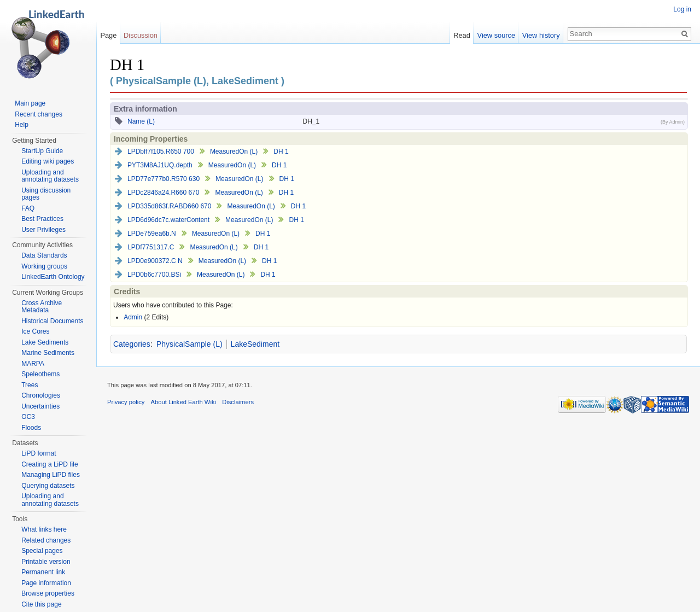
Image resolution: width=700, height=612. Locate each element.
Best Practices (42, 219)
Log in (682, 9)
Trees (30, 385)
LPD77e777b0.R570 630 (164, 179)
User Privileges (43, 230)
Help (22, 125)
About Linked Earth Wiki (183, 402)
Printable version (46, 562)
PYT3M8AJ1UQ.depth (160, 165)
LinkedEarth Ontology (53, 277)
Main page (30, 103)
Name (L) (141, 121)
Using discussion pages (46, 194)
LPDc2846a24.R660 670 (163, 193)
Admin (133, 317)
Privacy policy (126, 402)
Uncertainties (40, 406)
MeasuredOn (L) (234, 151)
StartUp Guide (42, 151)
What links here (44, 529)
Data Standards (44, 255)
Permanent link (43, 572)
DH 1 (281, 151)
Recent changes (39, 114)
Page (108, 35)
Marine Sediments (48, 353)
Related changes (46, 540)
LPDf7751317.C (151, 247)
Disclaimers (238, 402)
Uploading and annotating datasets (50, 176)
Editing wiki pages (48, 161)
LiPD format (39, 453)
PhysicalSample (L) (189, 344)
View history (541, 35)
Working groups (44, 266)
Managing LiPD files (51, 475)
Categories (132, 344)
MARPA (33, 364)
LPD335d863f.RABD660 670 (169, 206)
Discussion (141, 35)
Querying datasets (48, 486)
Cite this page (41, 604)
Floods (31, 428)
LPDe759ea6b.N (152, 234)
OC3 (28, 417)
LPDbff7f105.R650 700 (161, 151)
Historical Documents (52, 321)
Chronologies (41, 395)
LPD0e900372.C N (155, 261)
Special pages (42, 551)
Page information (46, 583)
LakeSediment (255, 344)
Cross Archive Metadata (42, 307)
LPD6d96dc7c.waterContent (168, 220)
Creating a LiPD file (49, 464)
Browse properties (48, 593)
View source (496, 35)
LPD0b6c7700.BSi (154, 275)
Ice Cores (35, 331)
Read (462, 35)
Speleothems (40, 374)
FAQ (28, 208)
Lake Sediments (45, 342)
